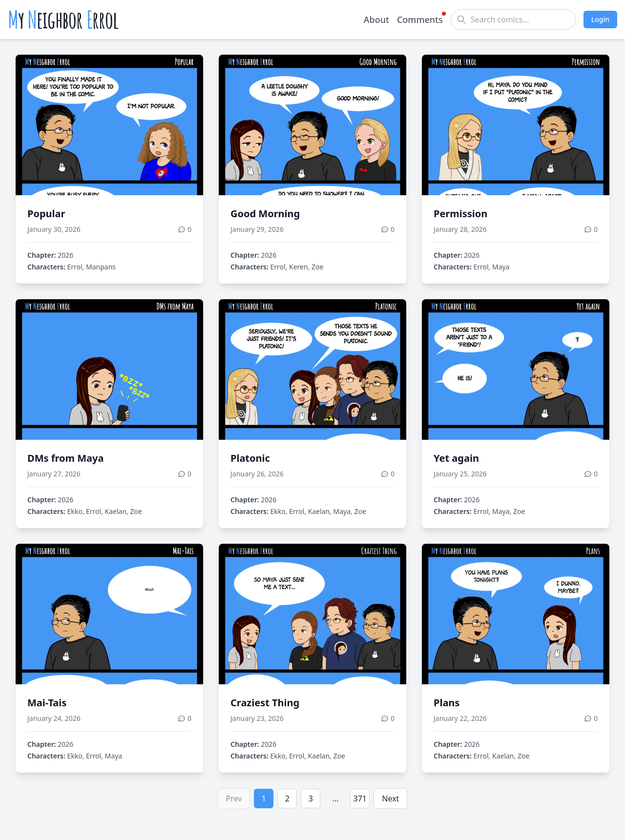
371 (360, 799)
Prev (234, 799)
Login (600, 19)
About (376, 20)
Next (390, 799)
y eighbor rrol (63, 20)
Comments (420, 19)
